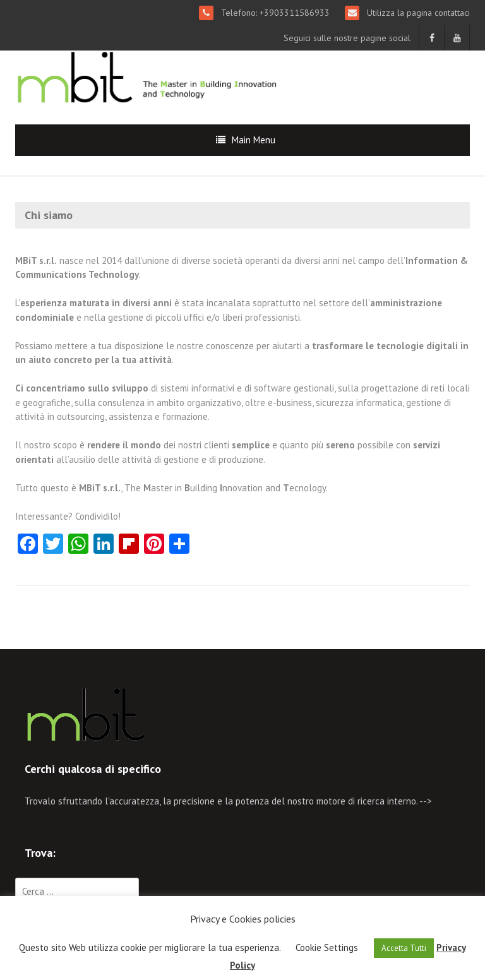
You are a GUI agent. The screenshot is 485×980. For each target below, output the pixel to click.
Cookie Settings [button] (327, 947)
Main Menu (254, 140)
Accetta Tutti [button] (404, 948)
